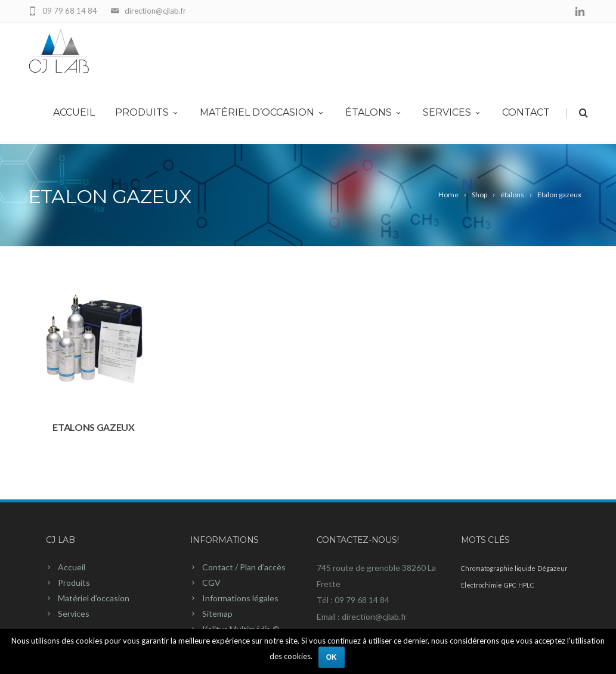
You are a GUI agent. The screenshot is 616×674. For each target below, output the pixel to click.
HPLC (526, 585)
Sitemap (217, 614)
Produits (147, 114)
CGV (211, 583)
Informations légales (240, 598)
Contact (526, 114)
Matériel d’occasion (262, 114)
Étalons (374, 114)
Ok (332, 657)
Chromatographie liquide (498, 568)
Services (452, 114)
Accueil (74, 114)
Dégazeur (552, 568)
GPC (510, 585)
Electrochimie (482, 585)
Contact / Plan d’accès (244, 567)
